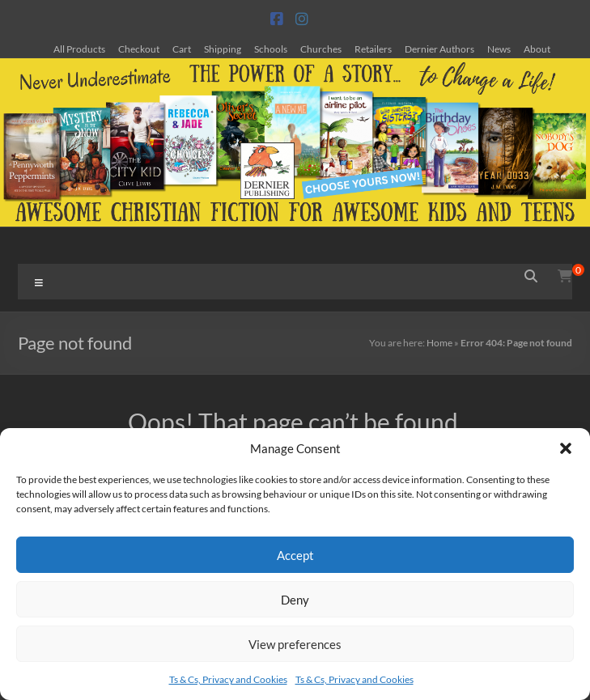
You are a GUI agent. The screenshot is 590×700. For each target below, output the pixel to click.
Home (439, 343)
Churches (321, 49)
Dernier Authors (439, 49)
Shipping (223, 49)
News (499, 49)
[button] (566, 448)
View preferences (295, 644)
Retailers (373, 49)
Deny (295, 600)
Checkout (139, 49)
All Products (79, 49)
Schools (271, 49)
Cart (182, 49)
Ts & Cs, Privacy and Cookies (228, 679)
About (537, 49)
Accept (295, 555)
